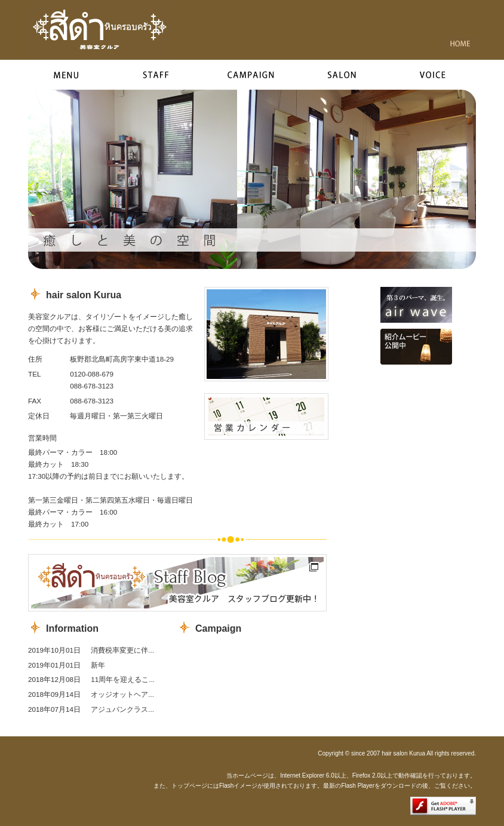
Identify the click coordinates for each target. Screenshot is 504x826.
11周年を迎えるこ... (123, 679)
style (156, 75)
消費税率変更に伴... (122, 650)
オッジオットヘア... (122, 694)
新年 (98, 665)
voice (436, 75)
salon (351, 75)
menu (70, 75)
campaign (253, 75)
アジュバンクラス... (122, 709)
